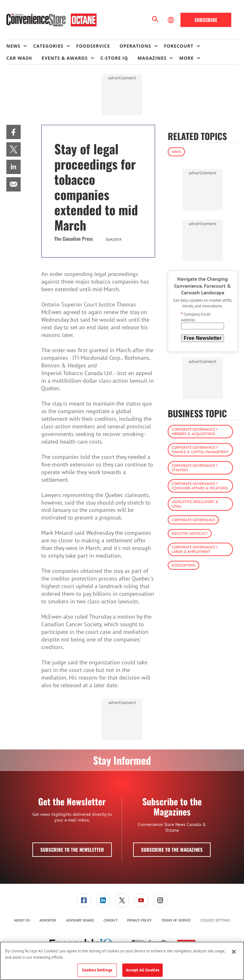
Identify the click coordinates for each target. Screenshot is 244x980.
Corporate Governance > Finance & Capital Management (200, 450)
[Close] (234, 952)
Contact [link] (111, 920)
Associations (183, 565)
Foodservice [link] (93, 46)
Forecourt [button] (179, 46)
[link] (14, 132)
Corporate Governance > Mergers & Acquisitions (195, 431)
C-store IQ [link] (114, 58)
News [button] (13, 46)
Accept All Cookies (142, 970)
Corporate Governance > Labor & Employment (195, 549)
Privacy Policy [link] (139, 920)
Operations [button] (135, 46)
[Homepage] (51, 20)
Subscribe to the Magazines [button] (172, 849)
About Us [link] (22, 920)
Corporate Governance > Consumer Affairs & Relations (200, 486)
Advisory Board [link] (80, 920)
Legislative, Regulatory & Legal (195, 504)
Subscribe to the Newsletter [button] (72, 849)
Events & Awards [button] (65, 58)
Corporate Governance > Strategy (195, 468)
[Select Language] (172, 20)
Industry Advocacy (190, 533)
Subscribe (206, 20)
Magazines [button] (152, 58)
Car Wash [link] (19, 58)
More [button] (186, 58)
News (176, 152)
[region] (122, 961)
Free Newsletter (203, 338)
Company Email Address (196, 317)
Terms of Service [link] (176, 920)
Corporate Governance (193, 520)
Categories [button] (48, 46)
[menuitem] (20, 46)
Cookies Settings (215, 920)
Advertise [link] (48, 920)
